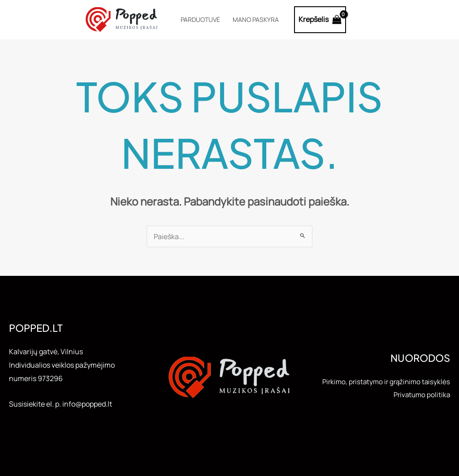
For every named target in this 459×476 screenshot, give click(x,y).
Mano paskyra (256, 19)
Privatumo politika (420, 401)
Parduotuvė (200, 19)
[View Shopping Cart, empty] (320, 20)
